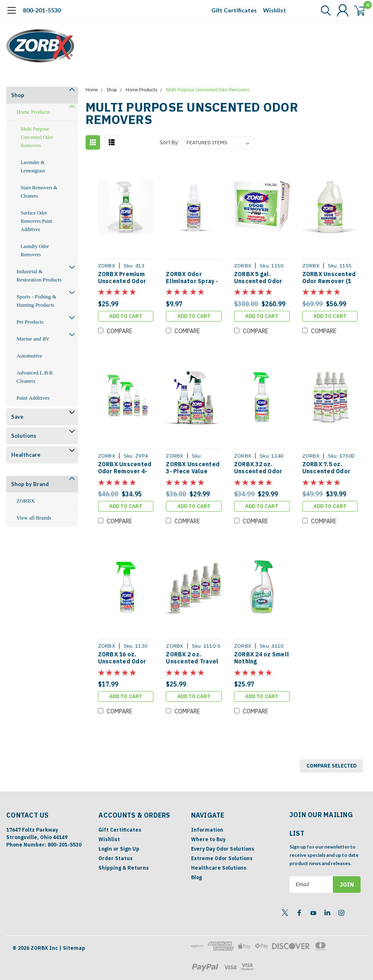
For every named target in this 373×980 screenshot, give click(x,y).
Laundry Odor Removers (35, 250)
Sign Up (130, 849)
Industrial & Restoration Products (39, 275)
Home (92, 90)
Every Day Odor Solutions (223, 849)
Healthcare (26, 455)
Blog (196, 877)
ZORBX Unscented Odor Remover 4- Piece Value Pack (124, 468)
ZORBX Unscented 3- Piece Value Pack (193, 468)
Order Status (116, 858)
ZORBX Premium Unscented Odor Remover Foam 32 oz (123, 278)
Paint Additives (33, 398)
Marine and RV (33, 339)
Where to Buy (208, 839)
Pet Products (30, 322)
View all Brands (34, 518)
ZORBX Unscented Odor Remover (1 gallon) (329, 278)
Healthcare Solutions (219, 868)
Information (207, 830)
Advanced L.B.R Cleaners (35, 377)
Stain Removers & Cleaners (39, 192)
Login (105, 849)
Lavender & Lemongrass (33, 167)
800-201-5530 (42, 10)
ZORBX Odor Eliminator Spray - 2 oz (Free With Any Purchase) (192, 278)
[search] (318, 10)
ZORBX (26, 501)
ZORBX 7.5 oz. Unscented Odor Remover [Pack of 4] (328, 468)
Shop (18, 95)
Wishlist (275, 10)
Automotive (29, 356)
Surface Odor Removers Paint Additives (36, 221)
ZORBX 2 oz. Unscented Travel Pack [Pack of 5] (192, 658)
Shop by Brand (30, 484)
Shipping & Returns (124, 868)
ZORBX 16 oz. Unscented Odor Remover (122, 658)
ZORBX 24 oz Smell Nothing (262, 658)
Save (17, 417)
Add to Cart (125, 316)
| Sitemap (72, 947)
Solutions (24, 436)
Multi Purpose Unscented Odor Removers (37, 137)
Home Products (33, 112)
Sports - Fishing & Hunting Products (36, 301)
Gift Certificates (234, 10)
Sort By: (169, 142)
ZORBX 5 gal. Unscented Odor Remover (258, 278)
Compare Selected (331, 766)
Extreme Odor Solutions (222, 858)
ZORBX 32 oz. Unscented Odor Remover (258, 468)
